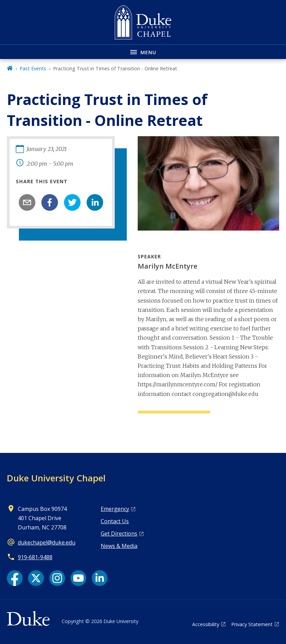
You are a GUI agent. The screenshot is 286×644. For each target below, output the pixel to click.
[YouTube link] (78, 578)
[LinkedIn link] (100, 578)
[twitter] (72, 202)
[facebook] (50, 202)
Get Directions (119, 534)
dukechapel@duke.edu (47, 542)
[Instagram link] (57, 578)
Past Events (33, 68)
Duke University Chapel (56, 478)
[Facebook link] (15, 578)
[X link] (36, 578)
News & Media (119, 546)
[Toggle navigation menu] (143, 52)
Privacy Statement (252, 624)
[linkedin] (95, 202)
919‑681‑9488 (35, 557)
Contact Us (115, 521)
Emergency (115, 509)
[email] (27, 202)
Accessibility (206, 624)
